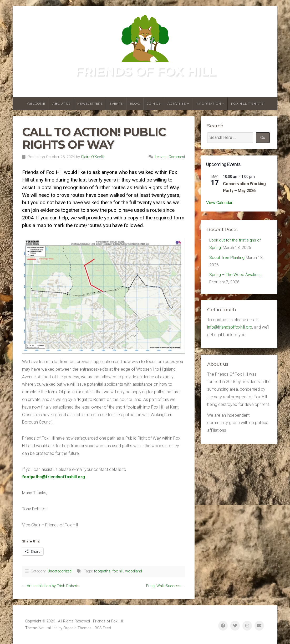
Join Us (154, 104)
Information (208, 104)
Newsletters (90, 104)
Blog (135, 104)
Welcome (36, 104)
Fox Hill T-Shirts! (248, 104)
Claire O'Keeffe (93, 157)
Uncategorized (60, 571)
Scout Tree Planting (227, 258)
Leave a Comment (170, 157)
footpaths (102, 571)
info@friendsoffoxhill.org (230, 329)
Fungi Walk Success (163, 586)
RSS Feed (103, 628)
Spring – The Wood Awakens (236, 276)
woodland (134, 571)
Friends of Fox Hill (145, 71)
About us (61, 104)
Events (116, 104)
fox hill (118, 571)
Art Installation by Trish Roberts (53, 586)
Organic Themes (77, 628)
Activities (177, 104)
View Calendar (219, 203)
